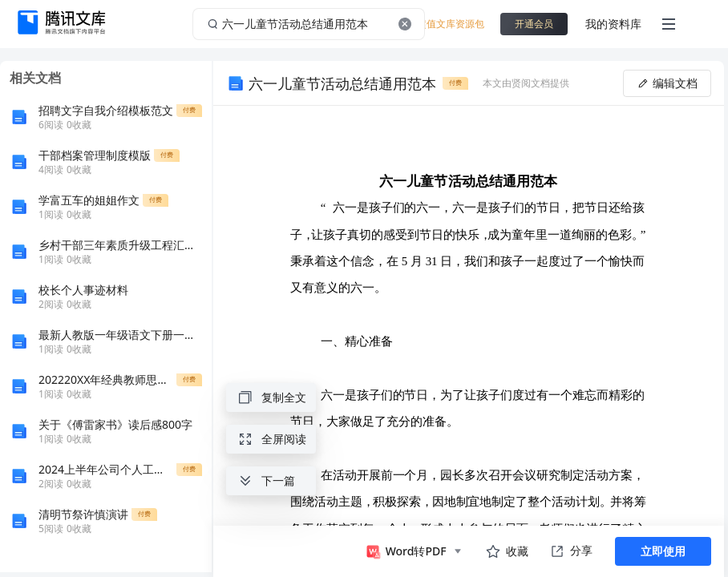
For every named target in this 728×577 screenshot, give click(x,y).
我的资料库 (613, 24)
